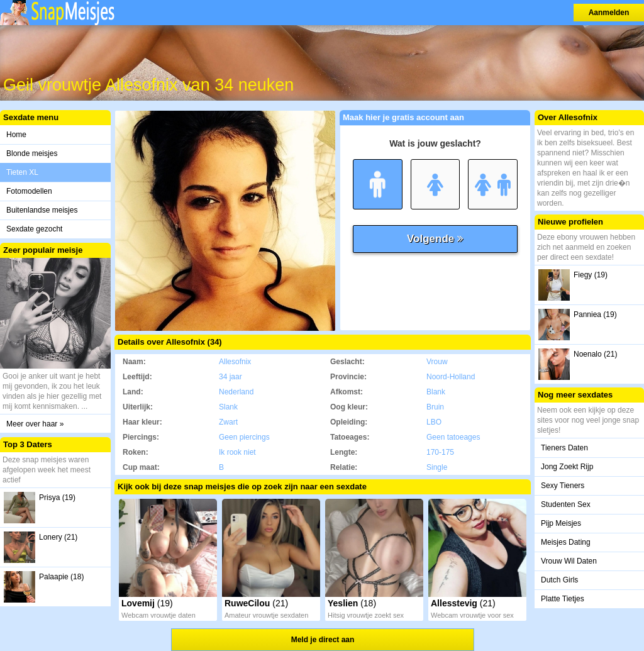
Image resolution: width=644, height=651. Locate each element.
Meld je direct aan (323, 640)
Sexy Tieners (563, 486)
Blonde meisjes (32, 153)
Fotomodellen (29, 191)
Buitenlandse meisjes (42, 210)
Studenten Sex (566, 504)
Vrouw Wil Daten (569, 561)
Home (16, 135)
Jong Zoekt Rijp (567, 467)
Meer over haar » (35, 424)
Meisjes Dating (566, 542)
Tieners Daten (564, 448)
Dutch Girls (559, 580)
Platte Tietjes (563, 599)
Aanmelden (609, 13)
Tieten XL (22, 172)
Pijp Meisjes (561, 523)
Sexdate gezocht (34, 229)
